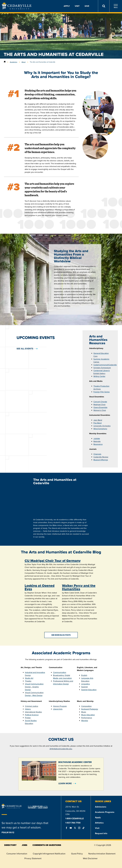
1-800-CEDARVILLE (75, 818)
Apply (67, 6)
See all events (25, 349)
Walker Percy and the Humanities (79, 587)
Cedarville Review (101, 457)
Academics (14, 62)
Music (84, 712)
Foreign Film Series (102, 392)
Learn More (65, 783)
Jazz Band (98, 420)
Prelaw (28, 718)
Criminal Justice (32, 706)
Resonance (98, 444)
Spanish (85, 687)
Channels (97, 454)
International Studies (33, 712)
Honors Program (60, 706)
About (24, 62)
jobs (24, 845)
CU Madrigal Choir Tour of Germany (53, 561)
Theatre (28, 681)
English (84, 675)
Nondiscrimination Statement (102, 854)
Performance (87, 718)
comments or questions (47, 845)
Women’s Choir (100, 410)
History (28, 709)
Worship (85, 721)
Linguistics (86, 684)
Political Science (32, 715)
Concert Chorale (100, 402)
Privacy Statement (33, 858)
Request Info (101, 833)
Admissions (101, 807)
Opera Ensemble (100, 407)
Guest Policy (77, 854)
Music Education (88, 715)
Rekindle (97, 441)
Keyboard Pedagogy (90, 709)
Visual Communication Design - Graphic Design (34, 687)
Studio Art (29, 678)
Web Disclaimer (90, 858)
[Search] (104, 6)
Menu (116, 6)
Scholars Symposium (102, 368)
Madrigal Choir (99, 405)
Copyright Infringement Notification (49, 854)
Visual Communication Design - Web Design (34, 694)
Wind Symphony (100, 429)
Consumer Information (17, 854)
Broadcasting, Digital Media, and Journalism (62, 677)
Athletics (99, 823)
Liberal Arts (58, 709)
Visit (77, 6)
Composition (86, 706)
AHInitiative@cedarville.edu (61, 749)
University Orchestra (102, 426)
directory (10, 845)
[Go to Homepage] (17, 9)
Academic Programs (105, 812)
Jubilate (97, 439)
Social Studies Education (31, 722)
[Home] (5, 62)
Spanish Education (89, 690)
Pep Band (97, 423)
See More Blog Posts (61, 635)
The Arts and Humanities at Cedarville (43, 62)
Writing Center (99, 376)
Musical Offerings (101, 460)
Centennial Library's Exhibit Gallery (102, 372)
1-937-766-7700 (73, 823)
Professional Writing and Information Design (63, 683)
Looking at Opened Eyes (40, 587)
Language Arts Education (87, 680)
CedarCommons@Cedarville (105, 365)
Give (87, 6)
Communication (60, 672)
